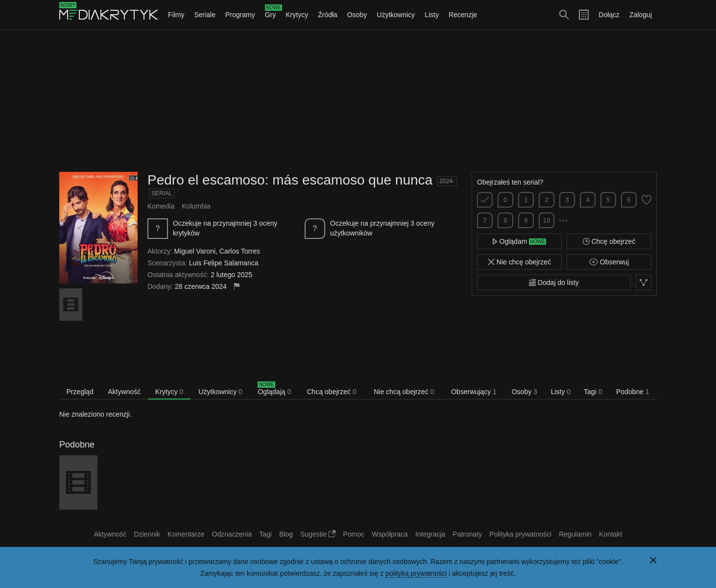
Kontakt (610, 534)
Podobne (633, 392)
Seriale (205, 15)
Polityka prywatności (520, 534)
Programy (240, 15)
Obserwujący (474, 392)
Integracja (430, 534)
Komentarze (186, 534)
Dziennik (147, 534)
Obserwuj (609, 262)
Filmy (176, 15)
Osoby (357, 15)
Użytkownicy (396, 15)
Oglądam (520, 241)
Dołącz (609, 15)
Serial (162, 193)
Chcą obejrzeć (332, 392)
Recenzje (463, 15)
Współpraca (390, 534)
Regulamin (575, 534)
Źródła (328, 15)
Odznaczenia (232, 534)
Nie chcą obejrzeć (404, 392)
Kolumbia (196, 206)
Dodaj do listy (554, 282)
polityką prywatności (416, 573)
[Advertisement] (358, 101)
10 (547, 220)
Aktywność (124, 392)
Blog (286, 534)
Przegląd (80, 392)
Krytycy (297, 15)
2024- (447, 181)
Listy (432, 15)
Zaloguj (641, 15)
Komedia (161, 206)
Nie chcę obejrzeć (519, 262)
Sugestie (318, 534)
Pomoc (354, 534)
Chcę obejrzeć (609, 241)
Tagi (593, 392)
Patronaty (467, 534)
